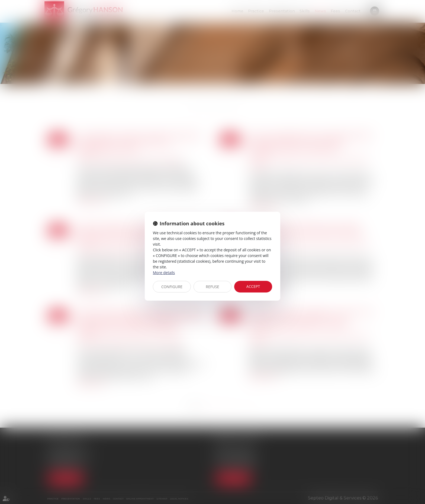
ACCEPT (253, 286)
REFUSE (212, 287)
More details (164, 273)
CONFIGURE (172, 287)
